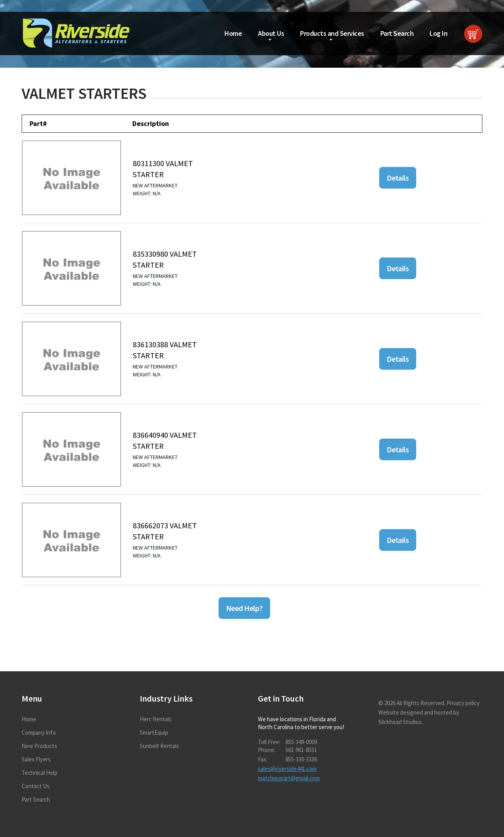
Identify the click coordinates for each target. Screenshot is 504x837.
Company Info (39, 732)
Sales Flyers (36, 759)
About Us (271, 33)
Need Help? (244, 608)
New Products (39, 746)
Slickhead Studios (400, 722)
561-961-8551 (301, 750)
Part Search (397, 33)
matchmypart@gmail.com (289, 778)
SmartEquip (154, 732)
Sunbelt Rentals (159, 746)
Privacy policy (463, 703)
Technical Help (40, 773)
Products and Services (332, 33)
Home (233, 33)
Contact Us (36, 786)
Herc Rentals (156, 719)
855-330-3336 (301, 759)
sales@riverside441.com (287, 769)
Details (398, 178)
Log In (438, 33)
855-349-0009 (301, 742)
